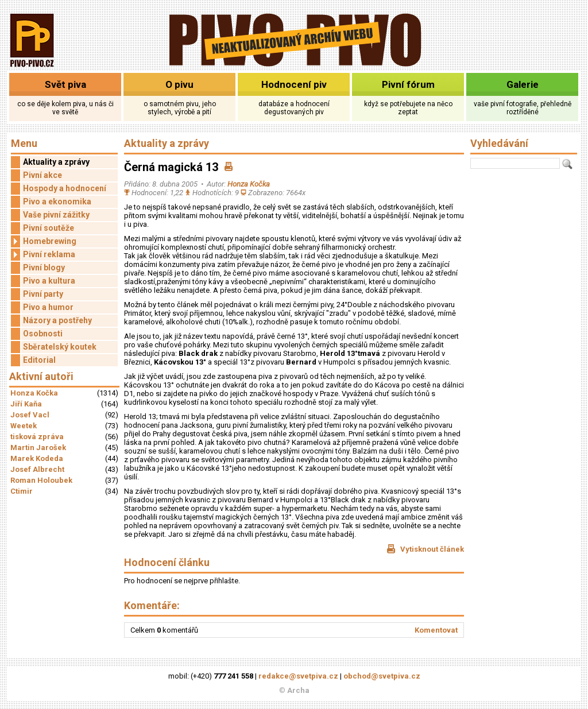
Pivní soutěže (49, 228)
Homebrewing (44, 241)
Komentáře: (152, 605)
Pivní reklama (43, 255)
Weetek (24, 426)
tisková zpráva (37, 437)
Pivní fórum (408, 84)
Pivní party (43, 294)
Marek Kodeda (37, 458)
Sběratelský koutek (60, 347)
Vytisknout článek (425, 549)
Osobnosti (43, 334)
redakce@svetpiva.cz (298, 676)
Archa (298, 690)
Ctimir (22, 491)
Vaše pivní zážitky (56, 215)
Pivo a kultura (49, 281)
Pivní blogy (44, 268)
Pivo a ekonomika (57, 202)
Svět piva (65, 84)
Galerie (523, 84)
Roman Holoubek (41, 480)
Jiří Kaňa (26, 404)
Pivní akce (42, 175)
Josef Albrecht (37, 469)
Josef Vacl (30, 415)
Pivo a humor (48, 307)
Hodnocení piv (294, 84)
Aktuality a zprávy (56, 162)
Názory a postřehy (57, 320)
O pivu (179, 84)
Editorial (39, 360)
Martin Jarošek (38, 448)
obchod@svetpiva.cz (382, 676)
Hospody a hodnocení (65, 188)
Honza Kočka (34, 393)
